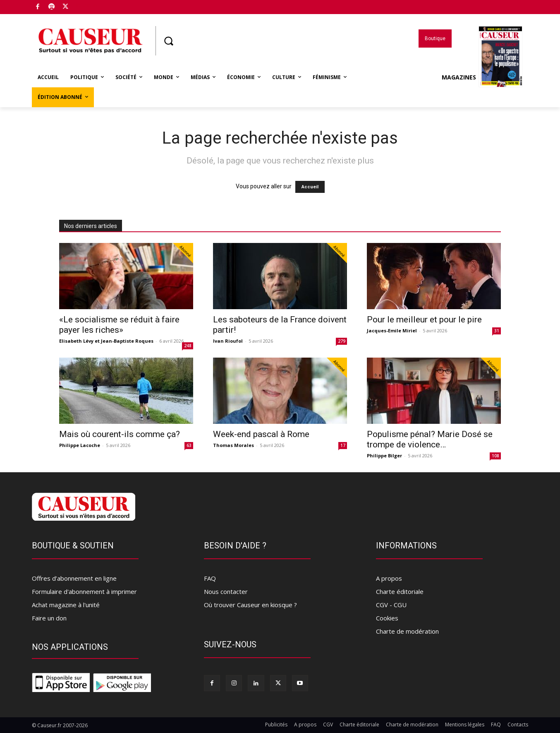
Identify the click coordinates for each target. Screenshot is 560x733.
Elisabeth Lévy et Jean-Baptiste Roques (106, 341)
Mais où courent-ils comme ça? (120, 434)
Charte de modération (407, 631)
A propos (389, 578)
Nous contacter (226, 591)
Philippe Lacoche (80, 445)
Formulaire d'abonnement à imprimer (84, 591)
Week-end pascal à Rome (261, 434)
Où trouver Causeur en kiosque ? (250, 605)
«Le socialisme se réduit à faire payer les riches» (119, 325)
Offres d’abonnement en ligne (74, 578)
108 (495, 456)
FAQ (210, 578)
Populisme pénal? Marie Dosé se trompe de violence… (430, 439)
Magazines (482, 77)
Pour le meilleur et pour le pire (424, 320)
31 (497, 331)
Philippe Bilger (384, 455)
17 (343, 445)
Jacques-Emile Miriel (392, 330)
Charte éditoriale (400, 591)
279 (342, 341)
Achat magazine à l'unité (66, 605)
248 (188, 346)
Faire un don (49, 618)
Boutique (85, 5)
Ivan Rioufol (228, 341)
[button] (168, 41)
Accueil (310, 187)
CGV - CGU (391, 605)
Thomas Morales (233, 445)
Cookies (387, 618)
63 (189, 445)
